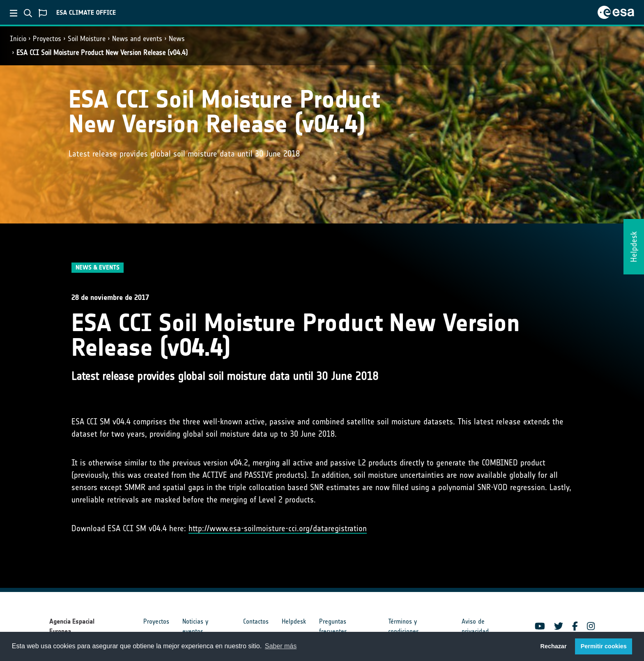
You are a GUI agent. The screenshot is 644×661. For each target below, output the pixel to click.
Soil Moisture (87, 39)
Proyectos (47, 39)
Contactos (256, 621)
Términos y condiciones (404, 626)
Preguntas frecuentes (333, 626)
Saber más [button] (281, 646)
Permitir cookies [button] (604, 646)
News (177, 39)
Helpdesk (294, 621)
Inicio (18, 39)
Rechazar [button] (553, 646)
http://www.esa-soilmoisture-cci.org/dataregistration (278, 528)
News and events (137, 39)
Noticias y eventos (195, 626)
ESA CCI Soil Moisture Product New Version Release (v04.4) (102, 53)
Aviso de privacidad (475, 626)
